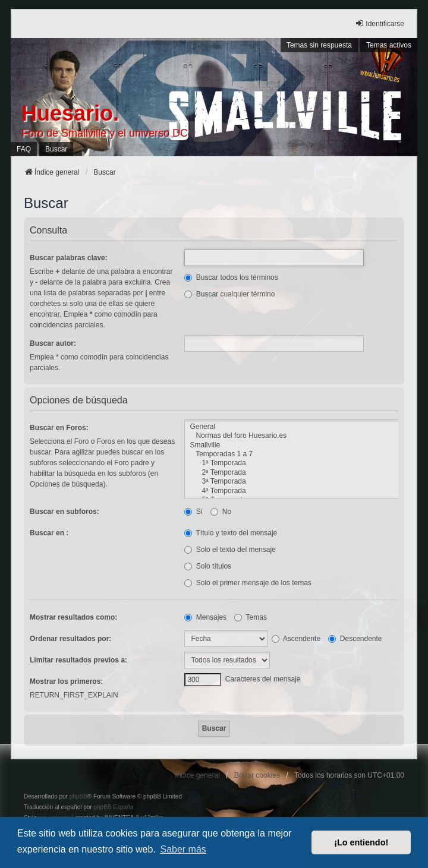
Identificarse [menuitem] (380, 23)
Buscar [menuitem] (56, 149)
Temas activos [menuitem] (389, 45)
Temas (250, 617)
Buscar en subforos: (64, 512)
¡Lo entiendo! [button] (361, 842)
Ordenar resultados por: (70, 639)
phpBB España (113, 807)
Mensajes (205, 617)
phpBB (78, 796)
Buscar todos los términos (231, 277)
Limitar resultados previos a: (78, 660)
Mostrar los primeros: (66, 681)
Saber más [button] (183, 849)
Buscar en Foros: (59, 428)
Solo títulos (208, 566)
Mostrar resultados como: (73, 617)
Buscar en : (49, 533)
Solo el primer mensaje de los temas (248, 583)
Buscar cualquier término (229, 294)
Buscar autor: (53, 343)
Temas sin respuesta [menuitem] (319, 45)
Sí (193, 512)
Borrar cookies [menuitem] (257, 775)
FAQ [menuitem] (24, 149)
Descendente (355, 639)
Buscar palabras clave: (69, 258)
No (221, 512)
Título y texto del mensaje (231, 533)
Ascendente (296, 639)
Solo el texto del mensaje (230, 550)
